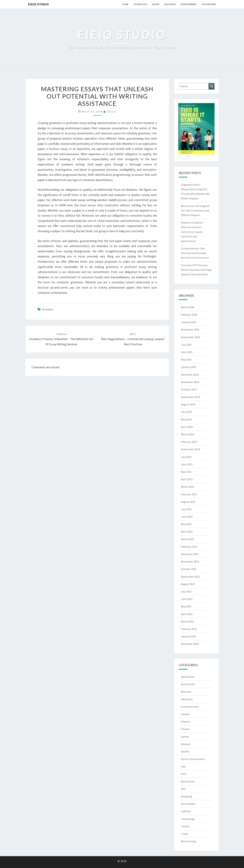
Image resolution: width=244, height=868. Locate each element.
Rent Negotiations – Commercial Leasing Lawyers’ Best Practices (133, 339)
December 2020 (190, 644)
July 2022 (186, 509)
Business (48, 309)
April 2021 (187, 614)
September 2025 (190, 337)
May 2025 (186, 359)
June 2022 (187, 517)
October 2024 (189, 389)
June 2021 (187, 599)
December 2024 (190, 375)
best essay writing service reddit (94, 200)
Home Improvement (193, 759)
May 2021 (186, 606)
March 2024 (187, 434)
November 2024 (190, 382)
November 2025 (190, 330)
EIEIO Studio (38, 4)
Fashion (185, 714)
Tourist (185, 826)
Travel (185, 834)
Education (170, 4)
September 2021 (190, 577)
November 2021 (190, 562)
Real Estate (188, 781)
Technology (140, 4)
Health (156, 4)
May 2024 (186, 419)
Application (188, 677)
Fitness (185, 729)
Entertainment (189, 4)
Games (185, 737)
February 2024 (189, 442)
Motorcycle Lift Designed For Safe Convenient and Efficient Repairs (195, 210)
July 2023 (186, 457)
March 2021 (187, 621)
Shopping (187, 796)
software (186, 811)
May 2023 (186, 472)
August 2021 (188, 584)
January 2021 (189, 636)
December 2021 (190, 554)
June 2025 (187, 352)
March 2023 (187, 487)
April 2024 (187, 427)
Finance (185, 722)
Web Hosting (189, 841)
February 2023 (189, 494)
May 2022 (186, 524)
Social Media (188, 804)
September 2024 (190, 397)
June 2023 (187, 464)
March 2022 (187, 539)
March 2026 (187, 307)
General (186, 744)
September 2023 (190, 449)
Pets (184, 774)
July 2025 (186, 345)
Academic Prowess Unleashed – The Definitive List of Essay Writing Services (61, 339)
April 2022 (187, 532)
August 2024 (188, 404)
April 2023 (187, 479)
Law (183, 766)
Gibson (111, 112)
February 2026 (189, 315)
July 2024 (186, 412)
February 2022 (189, 547)
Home (125, 4)
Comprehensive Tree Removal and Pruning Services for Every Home (195, 253)
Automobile (188, 684)
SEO (183, 789)
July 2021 (186, 591)
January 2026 (189, 322)
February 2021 (189, 629)
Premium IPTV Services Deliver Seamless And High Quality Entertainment (196, 270)
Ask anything (209, 4)
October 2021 (189, 569)
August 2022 (188, 502)
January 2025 (189, 367)
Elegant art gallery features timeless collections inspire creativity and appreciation (192, 232)
